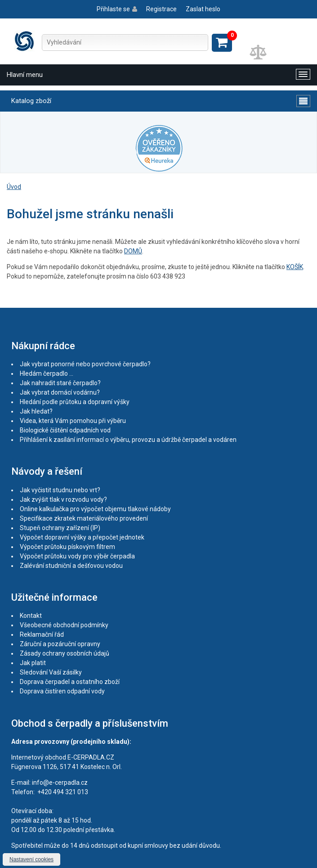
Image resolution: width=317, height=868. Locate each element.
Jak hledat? (36, 411)
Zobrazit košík (222, 43)
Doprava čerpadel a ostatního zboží (70, 682)
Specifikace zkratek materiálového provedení (84, 518)
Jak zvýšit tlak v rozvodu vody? (63, 499)
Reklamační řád (42, 634)
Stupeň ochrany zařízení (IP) (60, 528)
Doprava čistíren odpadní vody (62, 691)
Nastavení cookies (31, 859)
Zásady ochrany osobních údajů (65, 653)
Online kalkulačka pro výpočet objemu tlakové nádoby (95, 509)
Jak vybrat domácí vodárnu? (60, 392)
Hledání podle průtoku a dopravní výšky (75, 402)
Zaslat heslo (203, 9)
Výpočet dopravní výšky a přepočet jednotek (82, 537)
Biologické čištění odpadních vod (65, 430)
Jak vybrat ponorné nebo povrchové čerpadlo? (85, 364)
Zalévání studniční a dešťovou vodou (71, 566)
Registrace (161, 9)
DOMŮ (133, 251)
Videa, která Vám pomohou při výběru (73, 421)
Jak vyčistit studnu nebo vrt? (60, 490)
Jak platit (33, 663)
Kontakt (31, 616)
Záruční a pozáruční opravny (60, 644)
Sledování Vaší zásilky (51, 672)
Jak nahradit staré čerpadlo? (60, 383)
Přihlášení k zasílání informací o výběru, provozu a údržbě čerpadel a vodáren (128, 440)
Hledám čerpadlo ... (47, 373)
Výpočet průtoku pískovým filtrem (67, 547)
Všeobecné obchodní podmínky (64, 625)
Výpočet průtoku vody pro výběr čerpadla (77, 556)
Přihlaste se (113, 9)
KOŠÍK (295, 267)
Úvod (14, 187)
